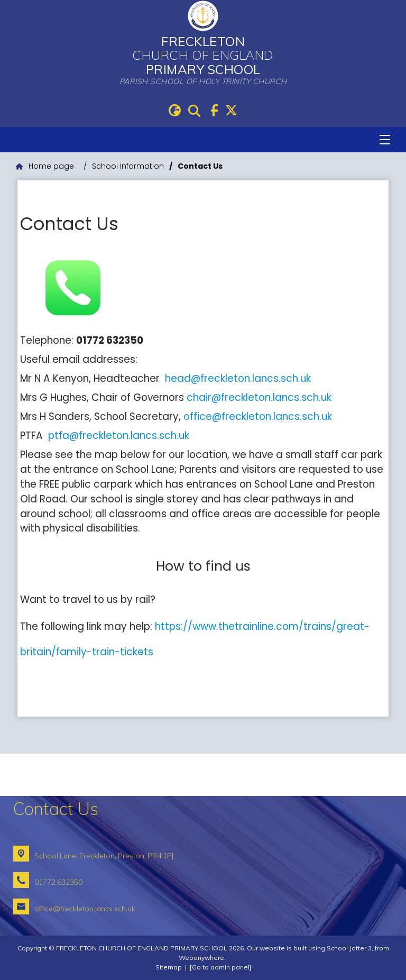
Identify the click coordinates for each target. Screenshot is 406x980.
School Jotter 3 (349, 948)
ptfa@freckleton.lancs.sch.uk (119, 436)
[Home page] (45, 166)
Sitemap (169, 967)
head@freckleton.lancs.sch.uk (238, 378)
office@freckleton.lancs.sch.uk (258, 416)
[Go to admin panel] (220, 967)
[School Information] (128, 166)
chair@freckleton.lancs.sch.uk (259, 397)
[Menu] (385, 140)
